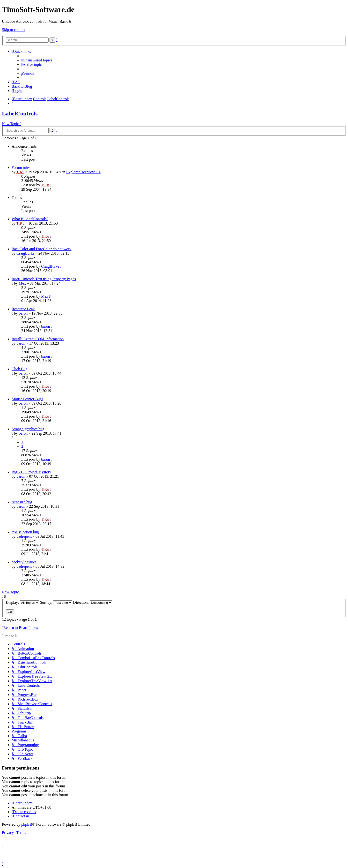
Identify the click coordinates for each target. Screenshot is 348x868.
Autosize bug (22, 502)
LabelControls (20, 113)
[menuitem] (37, 60)
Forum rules (21, 168)
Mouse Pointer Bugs (27, 399)
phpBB (27, 824)
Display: (22, 602)
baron (23, 313)
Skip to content (14, 30)
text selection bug (25, 532)
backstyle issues (24, 562)
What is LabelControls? (30, 219)
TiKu (20, 172)
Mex (22, 283)
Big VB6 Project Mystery (31, 472)
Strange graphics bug (28, 429)
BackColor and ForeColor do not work (42, 249)
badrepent (24, 536)
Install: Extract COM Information (38, 339)
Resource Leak (23, 309)
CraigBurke (25, 253)
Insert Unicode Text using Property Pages (44, 279)
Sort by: (56, 602)
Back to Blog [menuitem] (22, 86)
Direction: (93, 602)
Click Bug (19, 369)
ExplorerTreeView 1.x (83, 172)
